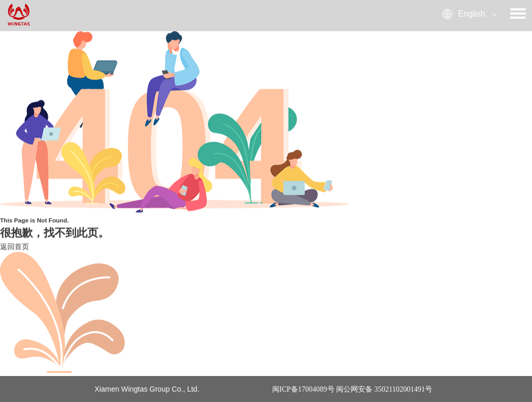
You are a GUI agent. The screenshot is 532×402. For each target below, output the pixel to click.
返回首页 (15, 247)
